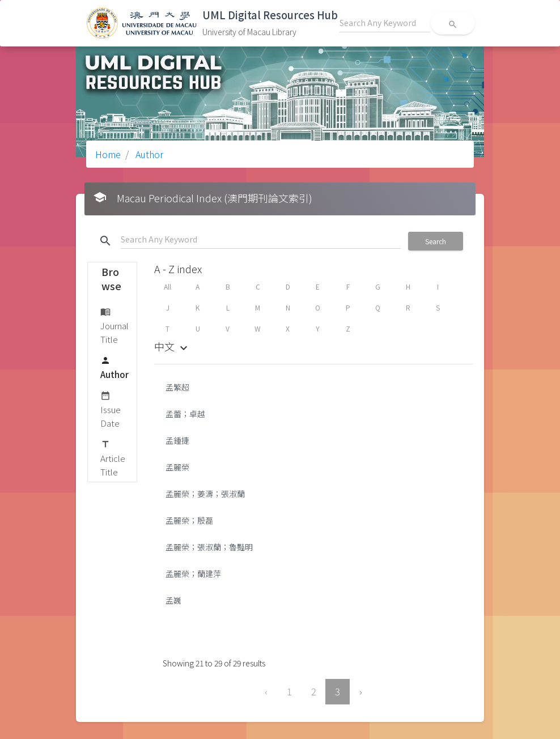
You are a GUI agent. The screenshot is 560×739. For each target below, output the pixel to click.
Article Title (113, 458)
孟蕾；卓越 (185, 414)
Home (108, 154)
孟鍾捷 (177, 440)
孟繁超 (177, 387)
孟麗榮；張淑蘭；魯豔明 (209, 547)
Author (148, 154)
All (167, 286)
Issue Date (111, 409)
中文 (172, 346)
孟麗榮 (177, 467)
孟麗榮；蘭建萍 (193, 574)
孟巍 (173, 600)
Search (436, 241)
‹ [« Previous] (266, 691)
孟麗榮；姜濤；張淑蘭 (205, 494)
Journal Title (114, 325)
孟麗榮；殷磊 (189, 520)
